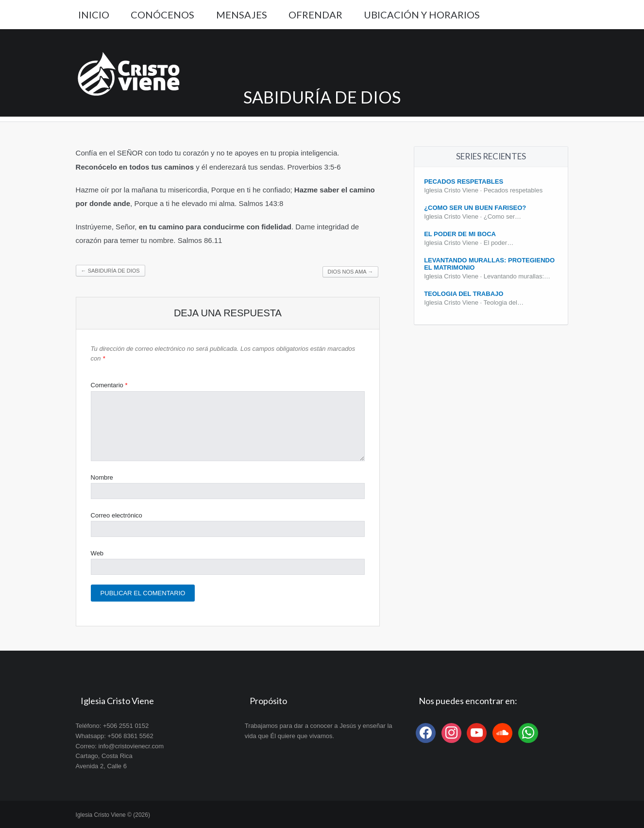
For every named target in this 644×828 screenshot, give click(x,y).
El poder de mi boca (460, 234)
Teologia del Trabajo (464, 294)
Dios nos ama (351, 272)
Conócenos (162, 15)
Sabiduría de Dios (110, 271)
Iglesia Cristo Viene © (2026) (113, 815)
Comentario (109, 385)
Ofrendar (315, 15)
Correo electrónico (117, 515)
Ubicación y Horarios (422, 15)
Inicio (94, 15)
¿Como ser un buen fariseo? (475, 208)
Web (97, 553)
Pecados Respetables (464, 181)
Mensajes (242, 15)
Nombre (102, 477)
